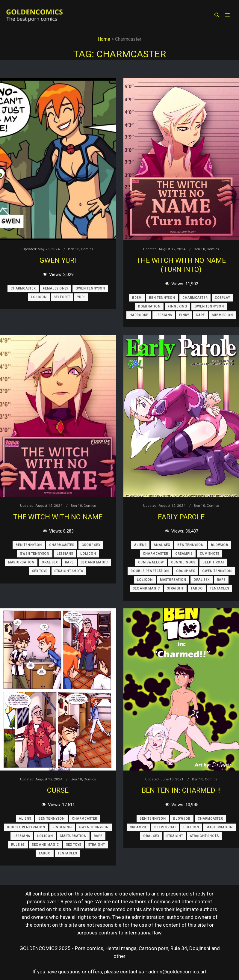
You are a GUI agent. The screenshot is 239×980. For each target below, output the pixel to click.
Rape (201, 315)
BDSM (137, 298)
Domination (149, 306)
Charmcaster (23, 288)
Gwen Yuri (58, 260)
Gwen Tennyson (90, 288)
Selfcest (62, 297)
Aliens (140, 545)
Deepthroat (213, 562)
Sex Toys (40, 571)
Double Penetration (150, 571)
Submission (223, 315)
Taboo (197, 588)
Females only (56, 288)
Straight (175, 588)
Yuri (81, 297)
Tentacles (220, 588)
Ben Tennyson (162, 298)
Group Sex (91, 545)
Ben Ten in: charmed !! (181, 790)
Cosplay (222, 298)
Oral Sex (50, 562)
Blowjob (220, 545)
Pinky (184, 315)
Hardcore (139, 315)
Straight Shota (69, 571)
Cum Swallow (151, 562)
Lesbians (164, 315)
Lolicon (39, 297)
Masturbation (21, 562)
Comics (87, 249)
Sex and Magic (94, 562)
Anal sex (162, 545)
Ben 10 (74, 249)
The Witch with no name (58, 517)
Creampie (184, 554)
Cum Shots (209, 554)
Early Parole (181, 517)
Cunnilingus (183, 562)
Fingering (177, 306)
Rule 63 (18, 845)
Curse (58, 790)
